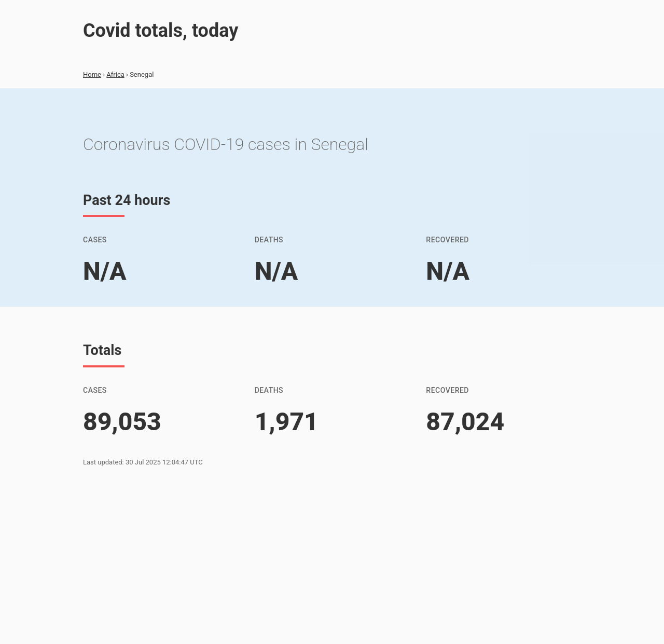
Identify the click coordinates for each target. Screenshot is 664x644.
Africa (115, 74)
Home (92, 74)
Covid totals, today (161, 31)
